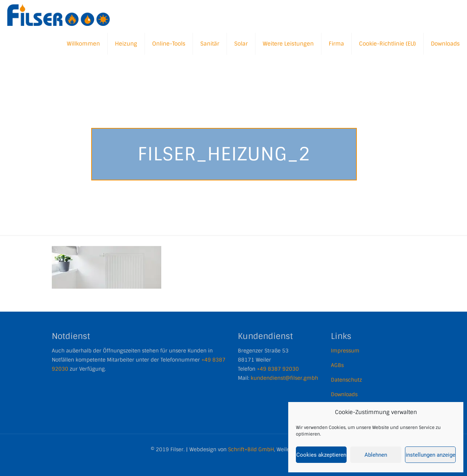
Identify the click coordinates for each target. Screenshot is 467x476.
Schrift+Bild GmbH (251, 449)
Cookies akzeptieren (321, 455)
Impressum (345, 351)
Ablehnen (376, 455)
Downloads (344, 394)
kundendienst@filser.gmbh (284, 378)
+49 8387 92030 (278, 369)
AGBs (337, 365)
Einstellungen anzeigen (430, 455)
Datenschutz (346, 380)
